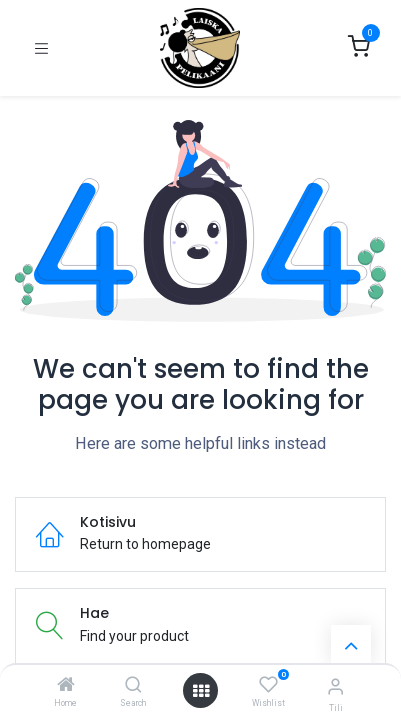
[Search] (133, 686)
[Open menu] (201, 691)
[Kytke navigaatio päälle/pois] (41, 48)
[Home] (66, 686)
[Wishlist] (268, 685)
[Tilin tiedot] (335, 686)
